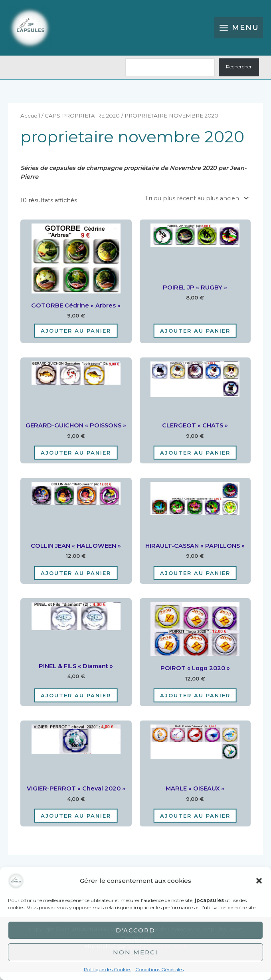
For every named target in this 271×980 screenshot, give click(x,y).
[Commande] (195, 207)
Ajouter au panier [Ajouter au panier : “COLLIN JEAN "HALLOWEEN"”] (76, 581)
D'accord (135, 930)
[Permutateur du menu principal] (239, 32)
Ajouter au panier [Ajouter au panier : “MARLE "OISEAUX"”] (195, 824)
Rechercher (239, 75)
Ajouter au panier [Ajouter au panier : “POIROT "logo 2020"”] (195, 703)
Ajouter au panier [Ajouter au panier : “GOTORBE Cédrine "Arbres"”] (76, 339)
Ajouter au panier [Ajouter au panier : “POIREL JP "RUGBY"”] (195, 339)
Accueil (30, 124)
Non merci (135, 952)
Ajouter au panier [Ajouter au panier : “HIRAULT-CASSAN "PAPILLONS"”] (195, 581)
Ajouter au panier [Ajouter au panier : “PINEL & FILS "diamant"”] (76, 703)
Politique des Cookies (108, 969)
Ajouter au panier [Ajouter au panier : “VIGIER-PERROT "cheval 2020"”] (76, 824)
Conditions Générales (159, 969)
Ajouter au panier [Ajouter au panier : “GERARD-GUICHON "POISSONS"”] (76, 461)
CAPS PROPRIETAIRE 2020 (82, 124)
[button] (259, 881)
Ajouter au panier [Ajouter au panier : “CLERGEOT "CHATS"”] (195, 461)
